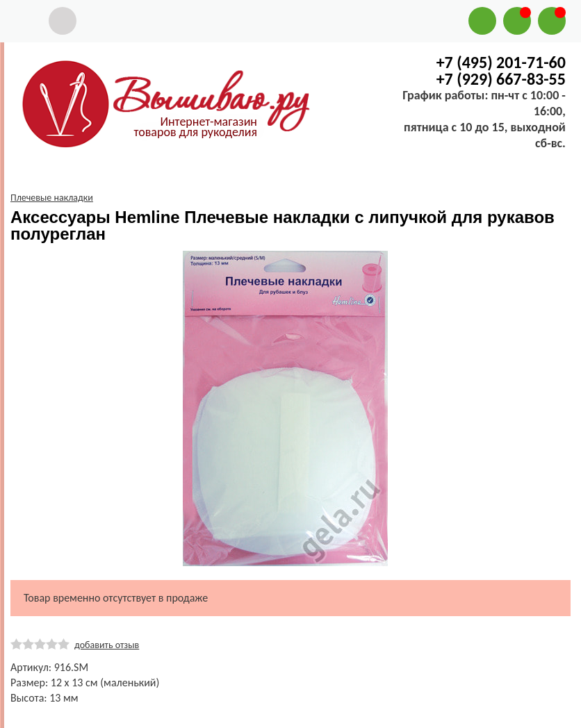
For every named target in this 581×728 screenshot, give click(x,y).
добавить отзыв (107, 645)
